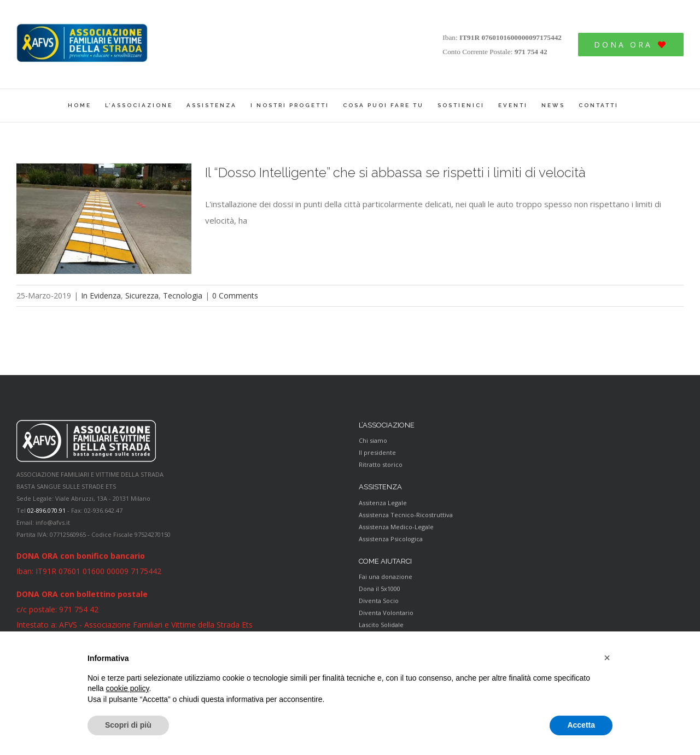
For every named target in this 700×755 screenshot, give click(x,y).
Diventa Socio (379, 601)
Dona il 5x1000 (380, 589)
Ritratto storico (381, 464)
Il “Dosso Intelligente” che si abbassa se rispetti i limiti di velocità (395, 172)
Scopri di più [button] (128, 725)
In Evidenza (101, 295)
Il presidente (377, 452)
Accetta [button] (581, 725)
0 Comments (235, 295)
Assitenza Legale (383, 503)
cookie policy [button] (127, 688)
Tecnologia (183, 295)
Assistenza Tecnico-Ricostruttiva (406, 515)
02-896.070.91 (46, 510)
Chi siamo (373, 440)
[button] (607, 658)
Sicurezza (142, 295)
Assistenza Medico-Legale (396, 527)
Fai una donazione (386, 577)
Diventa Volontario (386, 613)
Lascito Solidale (381, 625)
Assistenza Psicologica (391, 539)
